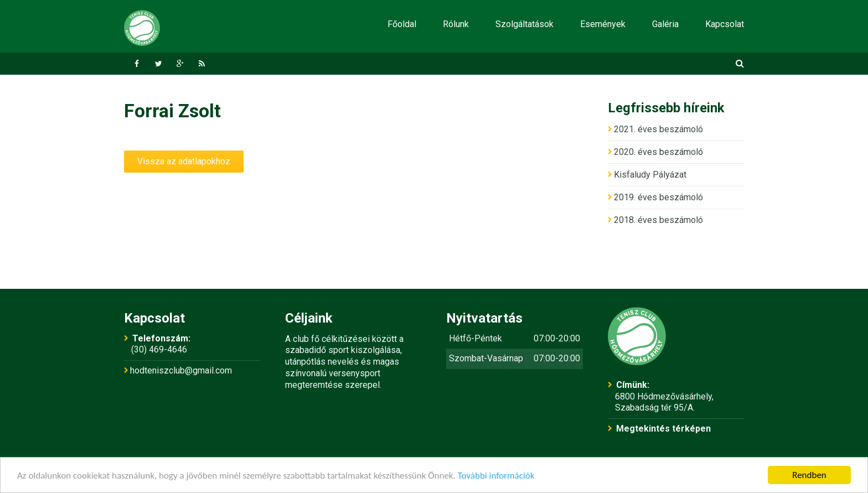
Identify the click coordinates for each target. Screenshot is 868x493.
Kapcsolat (725, 24)
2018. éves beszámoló (658, 220)
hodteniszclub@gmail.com (181, 370)
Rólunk (456, 24)
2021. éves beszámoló (658, 129)
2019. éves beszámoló (658, 197)
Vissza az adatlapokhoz (184, 161)
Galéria (665, 24)
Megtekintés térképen (663, 429)
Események (603, 24)
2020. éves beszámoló (658, 152)
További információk (496, 476)
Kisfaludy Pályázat (650, 175)
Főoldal (402, 24)
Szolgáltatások (525, 24)
